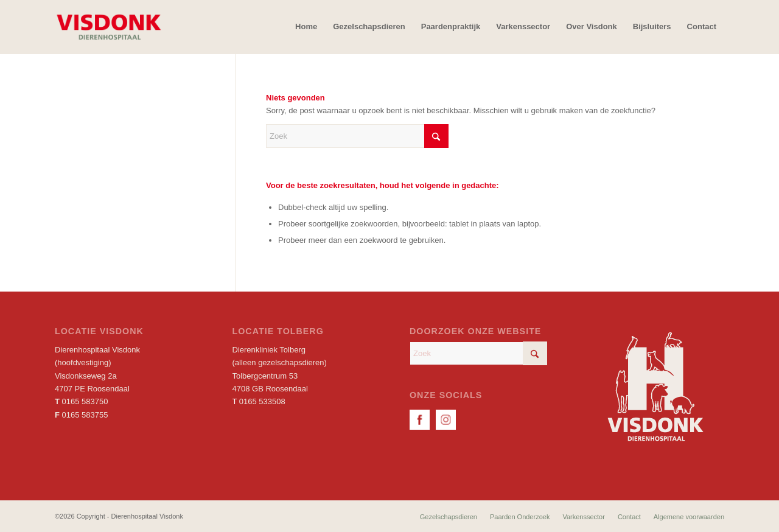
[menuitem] (306, 27)
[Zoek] (357, 136)
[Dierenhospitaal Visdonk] (108, 27)
